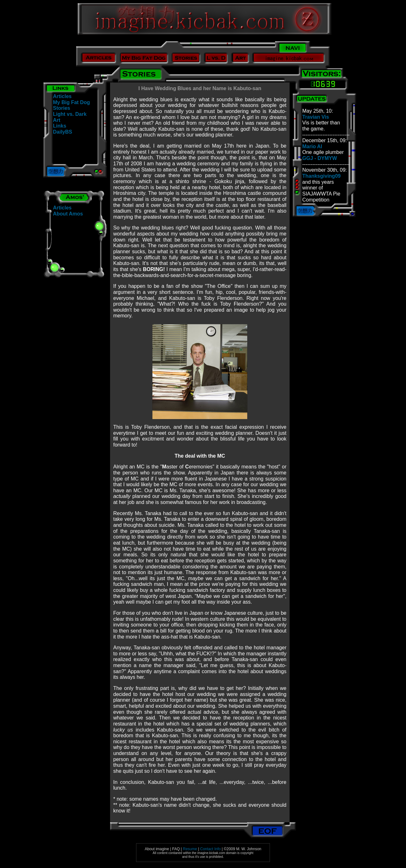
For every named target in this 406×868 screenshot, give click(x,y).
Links (60, 126)
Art (57, 120)
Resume (190, 849)
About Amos (68, 214)
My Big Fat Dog (71, 102)
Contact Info (210, 849)
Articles (62, 96)
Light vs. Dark (70, 114)
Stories (62, 108)
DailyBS (62, 132)
